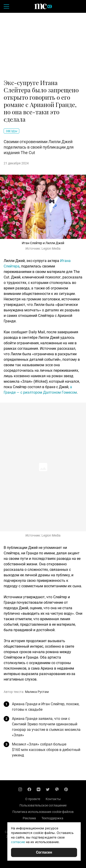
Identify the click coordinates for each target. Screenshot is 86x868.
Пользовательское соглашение (43, 805)
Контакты (53, 799)
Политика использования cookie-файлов (43, 812)
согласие (18, 842)
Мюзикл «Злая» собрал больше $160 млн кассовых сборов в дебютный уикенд (46, 750)
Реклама (29, 818)
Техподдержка (52, 818)
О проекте (33, 799)
